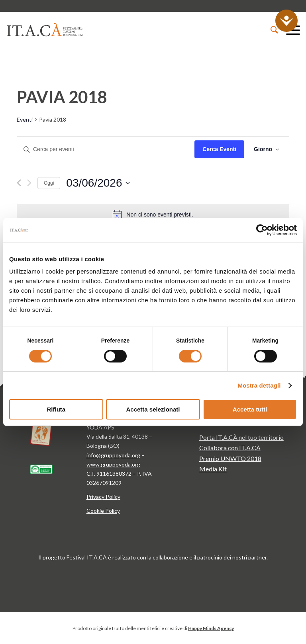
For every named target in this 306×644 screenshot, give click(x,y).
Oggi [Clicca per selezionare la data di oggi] (49, 183)
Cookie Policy (103, 511)
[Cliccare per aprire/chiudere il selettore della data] (98, 183)
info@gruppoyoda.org (113, 455)
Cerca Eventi (219, 149)
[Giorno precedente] (19, 183)
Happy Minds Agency (211, 628)
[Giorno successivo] (29, 183)
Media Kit (213, 469)
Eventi (25, 119)
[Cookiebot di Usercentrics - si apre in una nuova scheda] (262, 230)
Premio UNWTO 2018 (230, 458)
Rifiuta (56, 409)
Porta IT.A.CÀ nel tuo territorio (241, 437)
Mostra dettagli (259, 385)
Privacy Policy (103, 497)
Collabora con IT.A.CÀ (230, 448)
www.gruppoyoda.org (113, 464)
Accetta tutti (250, 409)
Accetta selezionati (153, 409)
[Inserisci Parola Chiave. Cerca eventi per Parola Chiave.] (106, 149)
